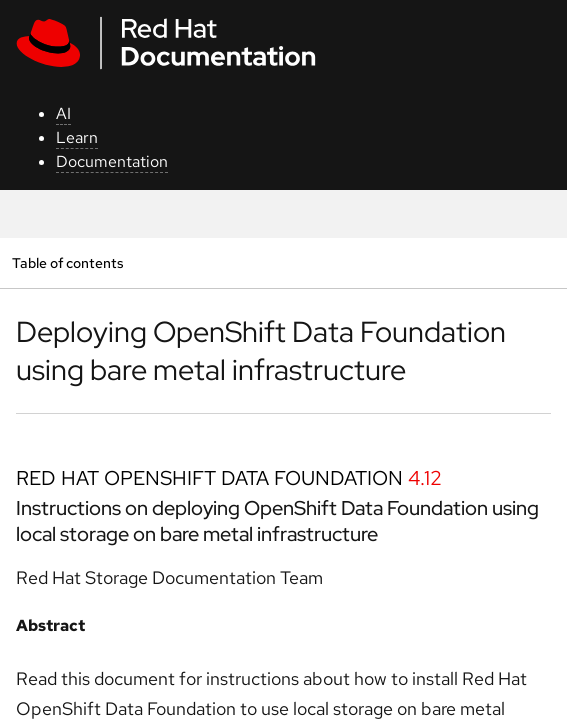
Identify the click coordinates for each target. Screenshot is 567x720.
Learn (77, 137)
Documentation (112, 161)
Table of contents (67, 262)
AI (63, 113)
